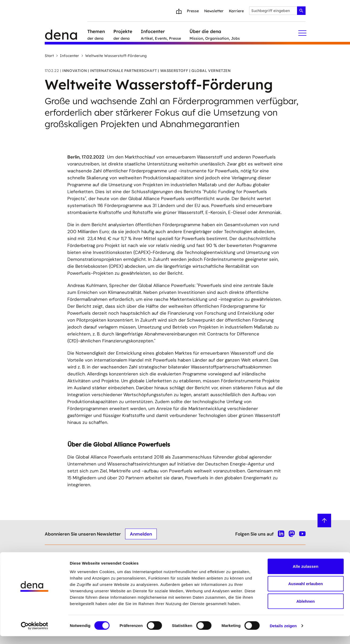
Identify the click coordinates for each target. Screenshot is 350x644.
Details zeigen (283, 633)
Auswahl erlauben (306, 592)
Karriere (236, 11)
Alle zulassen (306, 574)
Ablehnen (305, 609)
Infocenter (67, 56)
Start (49, 56)
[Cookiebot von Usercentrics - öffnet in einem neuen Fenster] (34, 634)
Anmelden (141, 534)
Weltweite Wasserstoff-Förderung (114, 56)
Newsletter (214, 11)
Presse (193, 11)
